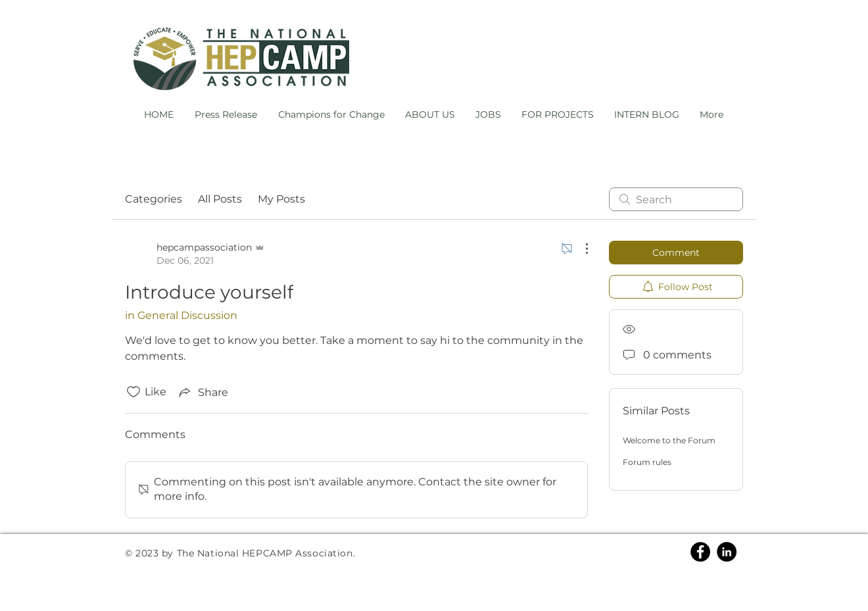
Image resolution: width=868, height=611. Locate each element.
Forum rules (647, 462)
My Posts (281, 199)
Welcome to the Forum (669, 440)
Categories (154, 199)
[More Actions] (580, 249)
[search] (676, 199)
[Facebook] (700, 552)
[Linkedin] (727, 552)
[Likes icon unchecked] (133, 392)
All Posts (220, 199)
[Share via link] (203, 392)
